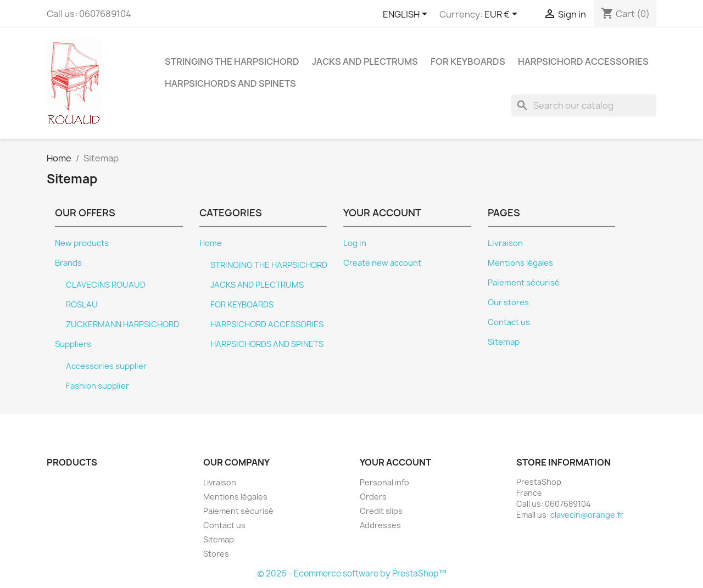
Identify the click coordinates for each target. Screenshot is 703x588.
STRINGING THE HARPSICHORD (232, 61)
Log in (355, 243)
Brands (68, 263)
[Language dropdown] (407, 15)
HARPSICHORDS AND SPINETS (230, 83)
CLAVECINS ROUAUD (106, 285)
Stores (216, 554)
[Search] (584, 105)
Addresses (380, 525)
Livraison (505, 243)
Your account (395, 462)
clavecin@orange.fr (587, 515)
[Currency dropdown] (503, 15)
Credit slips (381, 511)
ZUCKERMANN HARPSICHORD (122, 324)
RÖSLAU (82, 305)
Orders (373, 497)
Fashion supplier (97, 386)
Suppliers (73, 344)
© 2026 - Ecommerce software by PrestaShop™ (352, 573)
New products (82, 243)
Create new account (382, 263)
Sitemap (504, 342)
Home (211, 243)
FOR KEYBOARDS (468, 61)
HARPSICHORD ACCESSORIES (583, 61)
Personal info (384, 482)
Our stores (508, 303)
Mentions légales (520, 263)
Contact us (509, 322)
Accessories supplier (106, 366)
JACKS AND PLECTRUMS (365, 61)
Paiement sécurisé (524, 283)
